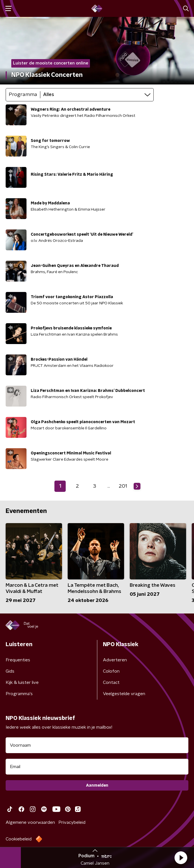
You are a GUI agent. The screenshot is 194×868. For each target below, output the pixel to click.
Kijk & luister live (22, 682)
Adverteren (115, 660)
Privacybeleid (72, 822)
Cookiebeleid (19, 839)
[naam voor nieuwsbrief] (97, 745)
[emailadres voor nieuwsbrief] (97, 767)
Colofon (111, 671)
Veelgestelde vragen (124, 694)
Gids (10, 671)
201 (123, 486)
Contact (111, 682)
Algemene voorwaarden (30, 822)
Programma (23, 95)
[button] (181, 858)
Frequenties (18, 660)
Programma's (19, 694)
